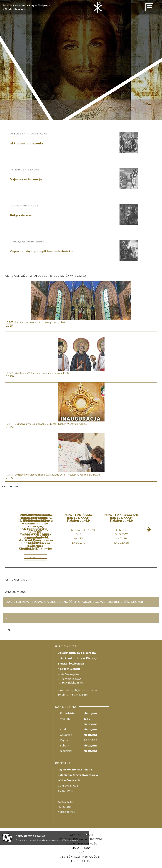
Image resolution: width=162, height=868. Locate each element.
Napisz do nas (66, 812)
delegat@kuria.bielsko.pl (82, 690)
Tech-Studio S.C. (81, 861)
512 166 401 (64, 807)
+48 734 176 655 (78, 695)
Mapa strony (81, 848)
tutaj (82, 840)
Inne (81, 852)
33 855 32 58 (66, 802)
